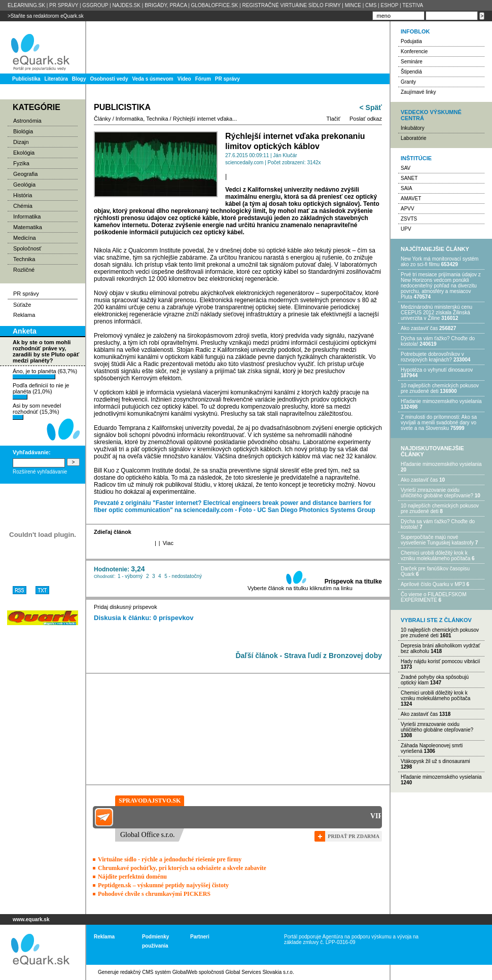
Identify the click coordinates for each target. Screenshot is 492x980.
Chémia (23, 206)
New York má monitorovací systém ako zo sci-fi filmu (440, 262)
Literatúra (56, 79)
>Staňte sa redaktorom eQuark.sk (46, 16)
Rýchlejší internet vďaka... (205, 119)
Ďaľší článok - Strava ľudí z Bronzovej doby (309, 656)
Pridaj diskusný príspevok (126, 607)
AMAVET (411, 198)
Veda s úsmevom (153, 79)
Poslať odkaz (366, 119)
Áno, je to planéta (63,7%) (45, 374)
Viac (168, 543)
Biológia (23, 131)
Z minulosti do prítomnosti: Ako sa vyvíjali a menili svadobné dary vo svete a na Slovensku (439, 423)
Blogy (79, 79)
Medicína (25, 238)
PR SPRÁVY (64, 5)
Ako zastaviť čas (419, 328)
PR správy (227, 79)
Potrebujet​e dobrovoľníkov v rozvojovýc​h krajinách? (432, 357)
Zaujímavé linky (418, 92)
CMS (371, 5)
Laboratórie (414, 138)
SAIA (407, 188)
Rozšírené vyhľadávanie (40, 472)
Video (184, 79)
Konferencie (414, 51)
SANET (409, 178)
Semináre (412, 62)
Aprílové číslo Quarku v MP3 (433, 584)
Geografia (25, 174)
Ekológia (24, 153)
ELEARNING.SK (26, 5)
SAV (406, 168)
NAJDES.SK (126, 5)
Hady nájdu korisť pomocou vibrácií (441, 661)
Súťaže (22, 305)
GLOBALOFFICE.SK (214, 5)
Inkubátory (413, 128)
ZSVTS (409, 219)
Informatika (27, 216)
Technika (24, 259)
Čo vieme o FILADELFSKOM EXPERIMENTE (433, 597)
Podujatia (411, 41)
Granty (408, 82)
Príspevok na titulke (353, 582)
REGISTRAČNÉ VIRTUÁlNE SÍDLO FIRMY (291, 5)
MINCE (353, 5)
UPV (406, 229)
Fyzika (21, 163)
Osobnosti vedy (109, 79)
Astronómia (27, 121)
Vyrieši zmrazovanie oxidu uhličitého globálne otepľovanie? (437, 493)
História (23, 195)
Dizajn (21, 142)
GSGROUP (95, 5)
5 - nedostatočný (183, 576)
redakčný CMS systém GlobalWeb (159, 972)
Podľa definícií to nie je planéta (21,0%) (41, 391)
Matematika (28, 227)
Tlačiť (333, 119)
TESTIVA (413, 5)
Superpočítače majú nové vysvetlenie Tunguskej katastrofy (437, 540)
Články (102, 119)
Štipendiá (411, 72)
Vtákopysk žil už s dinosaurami (435, 761)
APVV (408, 209)
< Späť (371, 107)
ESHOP (389, 5)
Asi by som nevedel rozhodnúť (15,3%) (37, 411)
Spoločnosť (27, 248)
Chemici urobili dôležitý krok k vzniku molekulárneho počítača (435, 556)
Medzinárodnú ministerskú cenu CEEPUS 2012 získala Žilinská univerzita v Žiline (436, 313)
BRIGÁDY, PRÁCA (166, 5)
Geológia (24, 185)
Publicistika (26, 79)
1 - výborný (130, 576)
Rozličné (24, 270)
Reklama (24, 315)
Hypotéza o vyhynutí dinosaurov (437, 370)
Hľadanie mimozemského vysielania (441, 401)
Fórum (203, 79)
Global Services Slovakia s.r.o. (260, 972)
